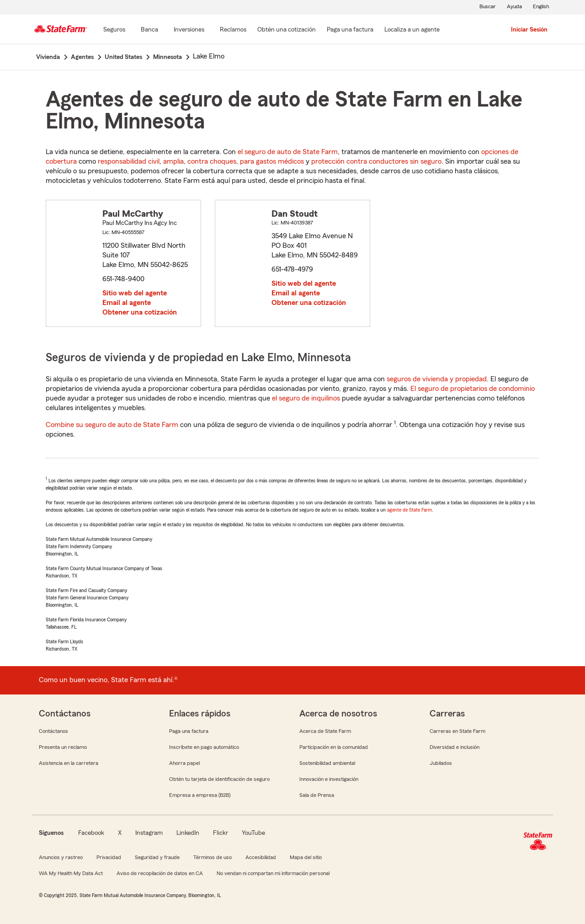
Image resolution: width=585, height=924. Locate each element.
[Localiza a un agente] (412, 30)
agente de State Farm (409, 510)
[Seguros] (114, 30)
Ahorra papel (184, 763)
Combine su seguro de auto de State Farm (112, 425)
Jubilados (441, 763)
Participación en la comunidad (334, 747)
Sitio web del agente (135, 293)
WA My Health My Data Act (71, 873)
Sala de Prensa (317, 795)
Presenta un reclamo (63, 747)
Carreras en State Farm (457, 731)
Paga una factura (189, 731)
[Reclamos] (233, 30)
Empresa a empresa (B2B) (200, 795)
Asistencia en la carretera (69, 763)
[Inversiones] (189, 30)
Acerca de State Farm (325, 731)
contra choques (212, 161)
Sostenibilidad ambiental (327, 763)
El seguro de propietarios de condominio (473, 389)
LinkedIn (188, 833)
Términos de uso (213, 857)
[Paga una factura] (350, 30)
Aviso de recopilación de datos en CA (160, 873)
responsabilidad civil (129, 161)
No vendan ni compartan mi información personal (273, 873)
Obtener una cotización (140, 312)
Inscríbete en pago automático (204, 747)
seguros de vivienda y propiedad (437, 379)
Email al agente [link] (127, 303)
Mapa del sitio (306, 857)
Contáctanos (53, 731)
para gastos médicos (272, 161)
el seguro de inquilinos (306, 398)
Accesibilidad (261, 857)
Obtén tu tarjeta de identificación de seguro (219, 779)
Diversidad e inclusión (455, 747)
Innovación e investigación (329, 779)
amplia (173, 161)
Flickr (221, 833)
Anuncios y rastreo (61, 857)
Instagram (149, 833)
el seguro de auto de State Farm (288, 152)
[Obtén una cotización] (287, 30)
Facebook (91, 833)
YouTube (253, 833)
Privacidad (109, 857)
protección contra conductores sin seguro (376, 161)
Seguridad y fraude (157, 857)
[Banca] (149, 30)
